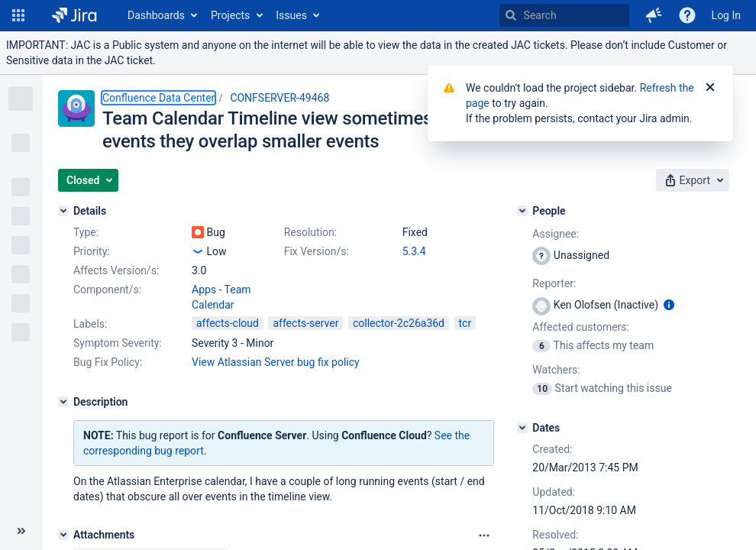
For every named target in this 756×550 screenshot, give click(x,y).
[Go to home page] (74, 15)
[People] (522, 211)
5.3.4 (414, 251)
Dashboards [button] (156, 15)
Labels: (90, 324)
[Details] (63, 211)
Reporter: (554, 283)
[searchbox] (564, 15)
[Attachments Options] (484, 535)
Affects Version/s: (116, 270)
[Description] (63, 402)
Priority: (92, 251)
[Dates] (522, 428)
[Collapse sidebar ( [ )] (21, 531)
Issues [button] (291, 15)
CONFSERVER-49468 (279, 98)
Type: (86, 232)
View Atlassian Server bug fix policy (276, 362)
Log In (726, 15)
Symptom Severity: (118, 343)
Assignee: (556, 234)
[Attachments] (63, 535)
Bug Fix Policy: (108, 362)
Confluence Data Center (158, 98)
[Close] (710, 88)
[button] (18, 15)
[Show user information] (669, 305)
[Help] (687, 15)
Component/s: (107, 290)
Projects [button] (230, 15)
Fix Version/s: (317, 251)
